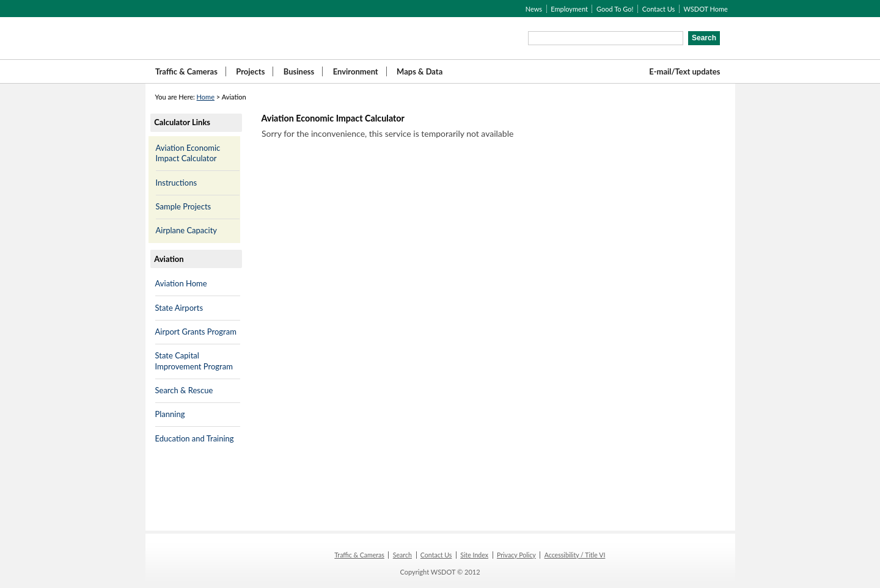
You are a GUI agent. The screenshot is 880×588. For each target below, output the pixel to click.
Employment (569, 9)
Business (299, 71)
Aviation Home (181, 283)
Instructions (177, 183)
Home (206, 97)
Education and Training (195, 438)
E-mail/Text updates (684, 71)
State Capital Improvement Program (194, 361)
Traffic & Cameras (186, 71)
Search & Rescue (184, 390)
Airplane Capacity (186, 230)
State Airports (179, 308)
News (534, 9)
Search (402, 555)
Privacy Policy (516, 555)
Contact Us (659, 9)
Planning (170, 414)
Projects (250, 71)
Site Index (474, 555)
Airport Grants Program (196, 332)
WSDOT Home (705, 9)
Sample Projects (184, 206)
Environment (356, 71)
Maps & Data (420, 71)
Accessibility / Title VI (575, 555)
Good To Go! (615, 9)
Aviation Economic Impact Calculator (188, 153)
